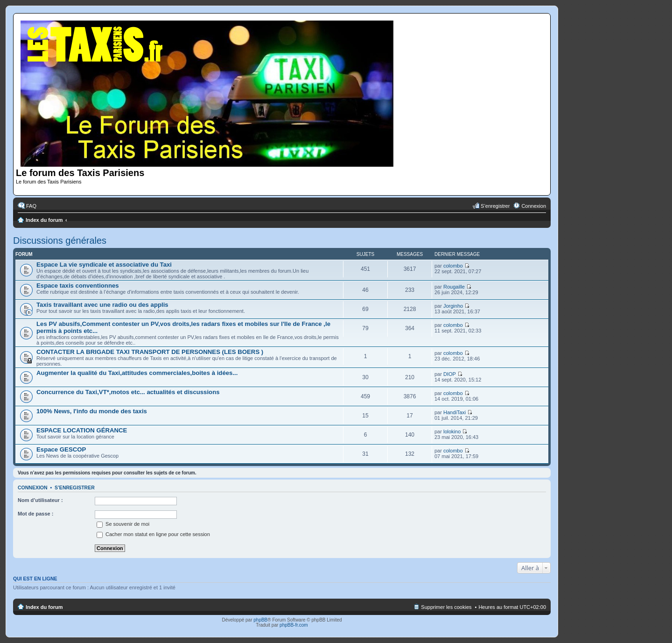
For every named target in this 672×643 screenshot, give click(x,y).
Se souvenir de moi (123, 524)
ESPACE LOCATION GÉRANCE (82, 430)
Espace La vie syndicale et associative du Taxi (104, 265)
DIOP (450, 374)
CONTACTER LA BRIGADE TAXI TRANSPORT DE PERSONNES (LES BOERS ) (150, 352)
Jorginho (453, 306)
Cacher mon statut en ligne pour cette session (153, 534)
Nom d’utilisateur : (40, 500)
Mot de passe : (35, 514)
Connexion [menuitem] (534, 206)
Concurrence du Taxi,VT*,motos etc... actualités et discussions (128, 392)
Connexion (33, 488)
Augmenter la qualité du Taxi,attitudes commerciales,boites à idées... (137, 373)
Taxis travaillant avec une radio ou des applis (102, 305)
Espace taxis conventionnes (78, 286)
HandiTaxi (455, 412)
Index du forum (44, 220)
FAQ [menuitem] (31, 206)
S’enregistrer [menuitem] (495, 206)
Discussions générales (60, 240)
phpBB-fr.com (294, 625)
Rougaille (454, 287)
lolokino (452, 431)
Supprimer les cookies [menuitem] (446, 607)
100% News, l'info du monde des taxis (92, 411)
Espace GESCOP (61, 449)
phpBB (260, 620)
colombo (453, 266)
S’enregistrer (75, 488)
